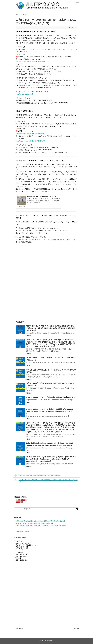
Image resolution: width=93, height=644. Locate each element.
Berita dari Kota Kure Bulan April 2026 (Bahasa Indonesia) (34, 523)
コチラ (27, 532)
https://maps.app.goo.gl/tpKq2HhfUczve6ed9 (30, 134)
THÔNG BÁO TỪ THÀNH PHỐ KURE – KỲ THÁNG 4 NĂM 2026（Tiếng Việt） (41, 526)
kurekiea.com (22, 207)
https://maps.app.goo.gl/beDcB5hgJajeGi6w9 (30, 62)
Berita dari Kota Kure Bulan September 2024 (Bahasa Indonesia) (37, 475)
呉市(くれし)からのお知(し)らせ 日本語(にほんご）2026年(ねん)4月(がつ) (40, 521)
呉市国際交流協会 (49, 641)
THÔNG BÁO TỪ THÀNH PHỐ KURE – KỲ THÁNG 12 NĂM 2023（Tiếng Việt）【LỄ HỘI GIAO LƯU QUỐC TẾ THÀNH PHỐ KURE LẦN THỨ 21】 (50, 328)
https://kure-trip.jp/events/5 (24, 94)
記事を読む (29, 336)
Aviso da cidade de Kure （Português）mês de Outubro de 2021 (50, 397)
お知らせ (73, 28)
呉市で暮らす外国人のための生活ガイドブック (42, 197)
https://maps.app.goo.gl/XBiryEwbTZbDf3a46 (30, 141)
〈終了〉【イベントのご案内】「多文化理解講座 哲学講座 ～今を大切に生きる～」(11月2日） (46, 481)
